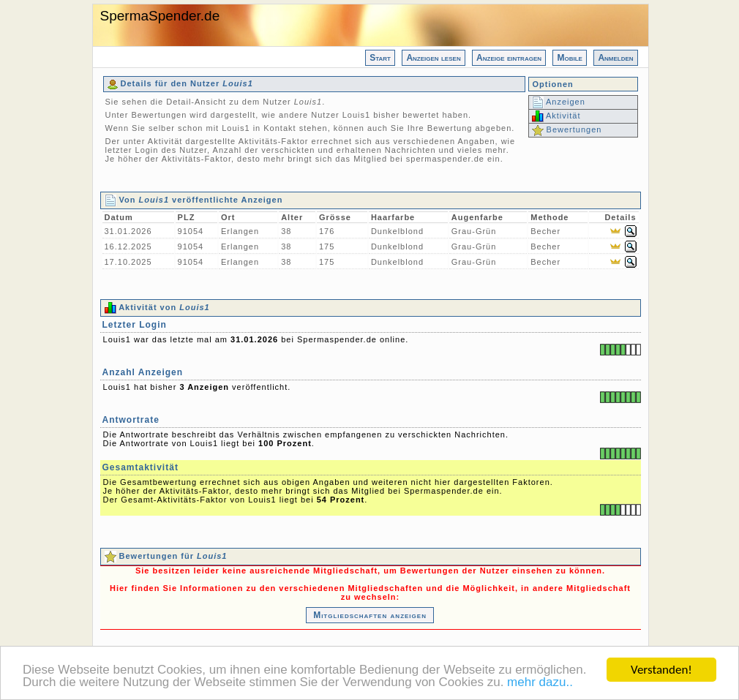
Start (380, 58)
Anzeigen (559, 102)
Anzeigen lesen (433, 58)
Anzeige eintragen (509, 58)
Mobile (569, 58)
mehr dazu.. (540, 683)
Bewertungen (567, 129)
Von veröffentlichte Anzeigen (194, 200)
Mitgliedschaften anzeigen (370, 615)
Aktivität (556, 116)
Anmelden (615, 58)
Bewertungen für (166, 556)
